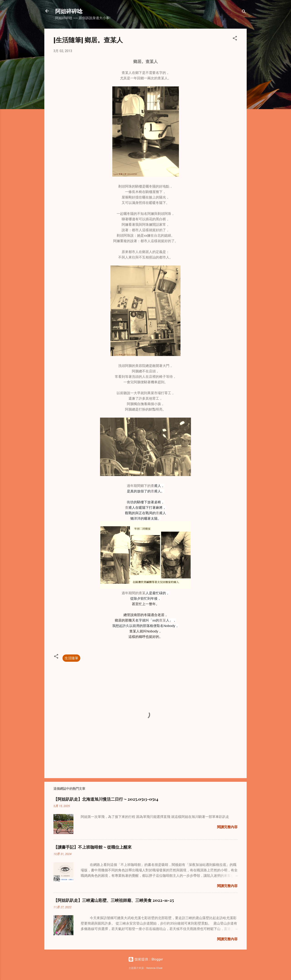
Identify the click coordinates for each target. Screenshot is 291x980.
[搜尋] (244, 12)
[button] (235, 39)
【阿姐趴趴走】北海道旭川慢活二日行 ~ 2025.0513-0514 (106, 799)
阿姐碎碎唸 (69, 11)
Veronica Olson (154, 968)
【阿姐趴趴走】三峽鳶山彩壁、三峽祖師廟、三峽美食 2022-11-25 (114, 900)
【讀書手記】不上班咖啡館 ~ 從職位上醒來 (93, 847)
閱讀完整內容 (227, 827)
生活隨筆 (71, 658)
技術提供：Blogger (146, 959)
